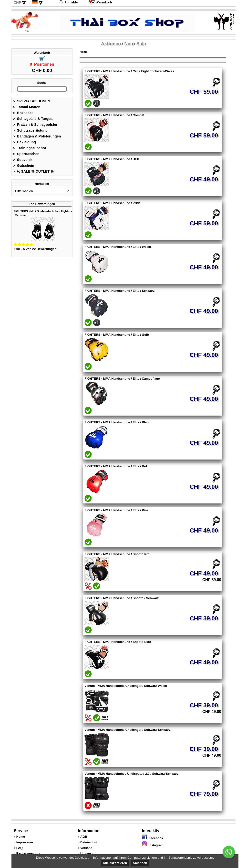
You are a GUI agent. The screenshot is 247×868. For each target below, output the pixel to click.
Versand (86, 848)
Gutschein (24, 166)
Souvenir (23, 160)
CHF (17, 2)
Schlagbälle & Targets (33, 119)
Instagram (153, 845)
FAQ (20, 848)
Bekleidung (25, 142)
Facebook (153, 838)
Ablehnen (140, 863)
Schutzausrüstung (30, 130)
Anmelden (69, 2)
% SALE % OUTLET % (33, 171)
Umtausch (88, 853)
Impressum (25, 842)
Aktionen (111, 44)
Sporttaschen (26, 154)
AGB (84, 837)
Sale (141, 44)
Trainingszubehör (30, 148)
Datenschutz (90, 842)
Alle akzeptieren (115, 863)
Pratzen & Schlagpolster (35, 125)
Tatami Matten (27, 107)
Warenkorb (100, 2)
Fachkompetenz (28, 853)
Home (83, 52)
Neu (129, 44)
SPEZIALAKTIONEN (32, 101)
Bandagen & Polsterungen (37, 136)
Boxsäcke (23, 113)
